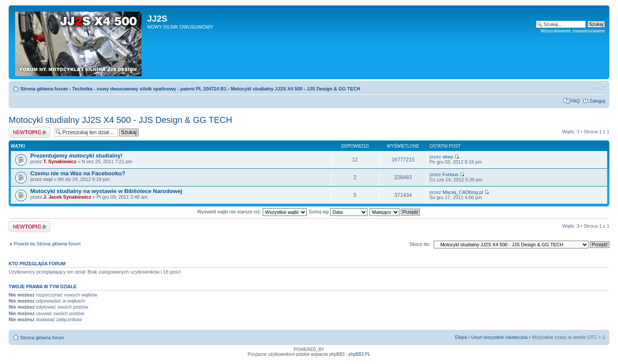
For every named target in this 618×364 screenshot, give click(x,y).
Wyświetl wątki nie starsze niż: (252, 212)
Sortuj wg (338, 212)
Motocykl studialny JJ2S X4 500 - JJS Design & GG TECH (295, 89)
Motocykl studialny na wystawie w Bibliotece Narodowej (106, 191)
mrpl (48, 179)
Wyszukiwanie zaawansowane (573, 31)
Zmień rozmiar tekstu (599, 87)
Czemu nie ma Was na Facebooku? (78, 173)
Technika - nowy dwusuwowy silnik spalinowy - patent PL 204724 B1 (150, 89)
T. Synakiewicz (60, 161)
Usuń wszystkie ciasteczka (499, 337)
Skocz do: (420, 244)
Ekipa (461, 337)
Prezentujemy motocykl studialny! (76, 156)
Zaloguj (597, 101)
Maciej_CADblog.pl (463, 192)
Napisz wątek (29, 132)
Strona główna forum (44, 89)
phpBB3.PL (359, 354)
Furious (450, 174)
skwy (447, 157)
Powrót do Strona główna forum (47, 244)
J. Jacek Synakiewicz (67, 197)
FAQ (575, 101)
